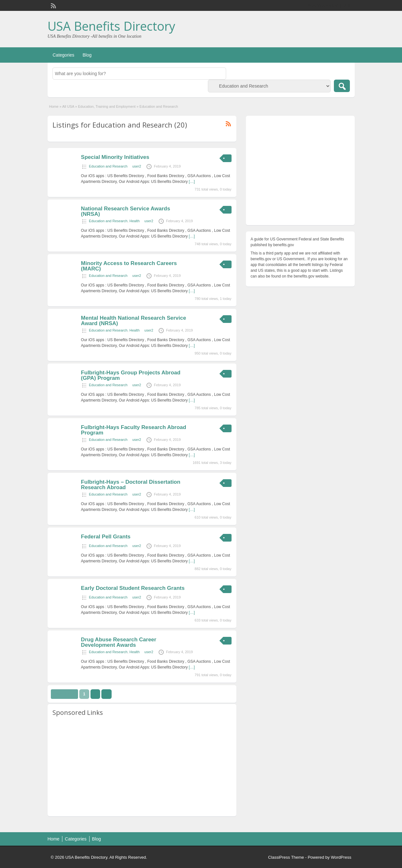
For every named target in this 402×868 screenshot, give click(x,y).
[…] (192, 182)
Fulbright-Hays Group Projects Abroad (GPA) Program (131, 375)
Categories (64, 55)
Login (347, 5)
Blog (87, 55)
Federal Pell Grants (106, 537)
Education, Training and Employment (107, 106)
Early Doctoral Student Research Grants (133, 588)
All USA (68, 106)
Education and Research (108, 166)
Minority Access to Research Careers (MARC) (129, 266)
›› (106, 694)
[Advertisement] (142, 767)
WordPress (341, 857)
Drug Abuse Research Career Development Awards (119, 642)
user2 (137, 166)
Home (54, 106)
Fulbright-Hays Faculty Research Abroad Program (134, 430)
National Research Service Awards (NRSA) (126, 211)
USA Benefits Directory (111, 26)
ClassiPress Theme (286, 857)
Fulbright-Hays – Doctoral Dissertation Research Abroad (131, 485)
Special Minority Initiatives (115, 157)
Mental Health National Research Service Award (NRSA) (134, 321)
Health (135, 221)
